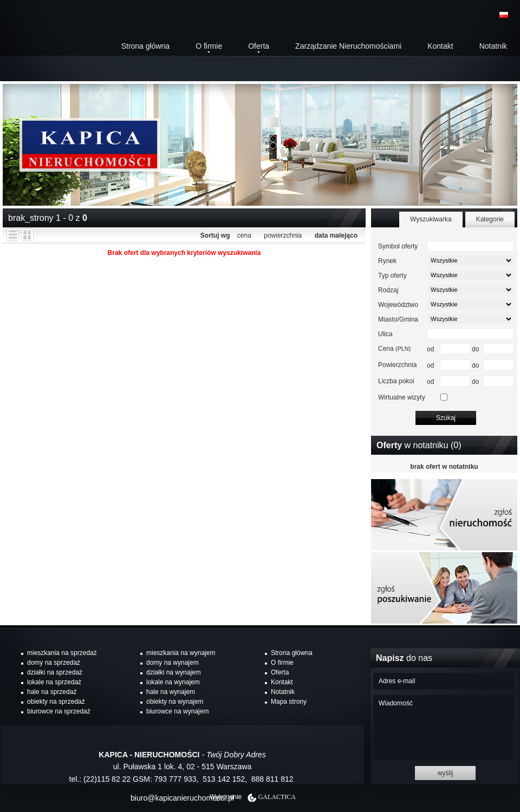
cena (244, 235)
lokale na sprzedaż (54, 682)
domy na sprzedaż (54, 663)
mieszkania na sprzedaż (62, 653)
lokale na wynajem (173, 682)
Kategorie (490, 219)
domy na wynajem (173, 663)
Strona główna (146, 46)
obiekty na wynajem (175, 702)
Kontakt (440, 46)
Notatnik (493, 46)
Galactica (277, 797)
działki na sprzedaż (55, 672)
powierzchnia (283, 235)
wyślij (446, 773)
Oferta (259, 46)
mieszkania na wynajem (181, 653)
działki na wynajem (174, 672)
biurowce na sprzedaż (59, 711)
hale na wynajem (171, 692)
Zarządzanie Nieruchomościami (348, 46)
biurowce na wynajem (177, 711)
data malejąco (336, 235)
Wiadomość (444, 728)
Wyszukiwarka (431, 219)
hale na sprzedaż (52, 692)
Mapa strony (289, 702)
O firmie (209, 46)
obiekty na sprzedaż (56, 702)
